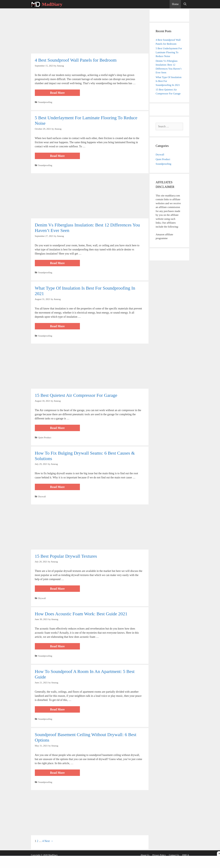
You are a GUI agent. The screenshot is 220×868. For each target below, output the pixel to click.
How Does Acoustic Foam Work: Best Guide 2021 (81, 614)
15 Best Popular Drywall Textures (66, 556)
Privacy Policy (159, 855)
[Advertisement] (90, 31)
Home (175, 4)
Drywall (42, 496)
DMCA (186, 855)
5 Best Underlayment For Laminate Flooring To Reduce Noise (169, 52)
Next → (49, 841)
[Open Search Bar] (185, 4)
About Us (145, 855)
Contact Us (174, 855)
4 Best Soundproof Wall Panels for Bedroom (76, 60)
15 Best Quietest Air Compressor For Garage (76, 395)
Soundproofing (45, 102)
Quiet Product (45, 437)
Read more (65, 93)
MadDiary (52, 4)
